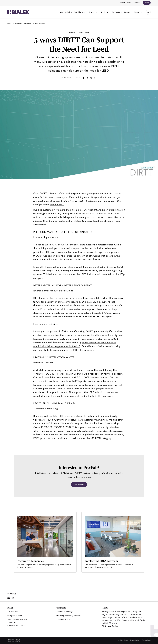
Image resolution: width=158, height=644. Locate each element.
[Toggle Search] (148, 12)
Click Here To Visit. (110, 626)
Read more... (57, 205)
